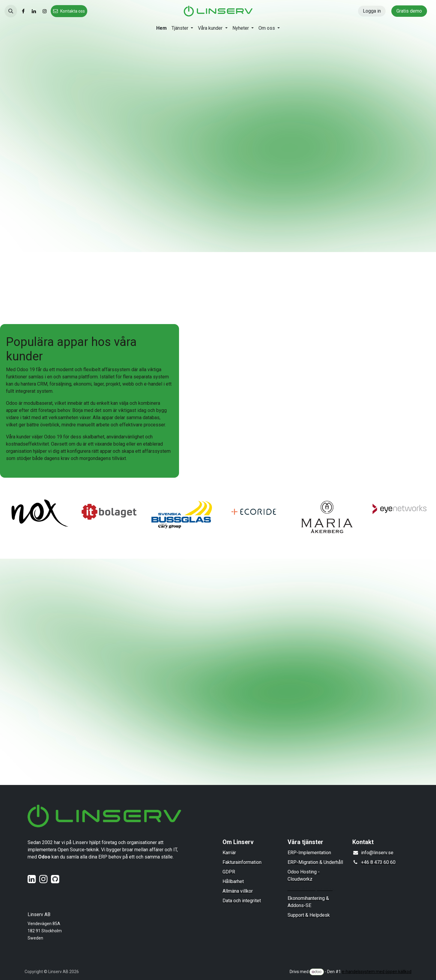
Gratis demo (409, 11)
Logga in (372, 11)
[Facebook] (23, 11)
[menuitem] (161, 28)
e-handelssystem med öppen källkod (377, 972)
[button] (11, 11)
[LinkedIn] (34, 11)
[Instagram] (45, 11)
